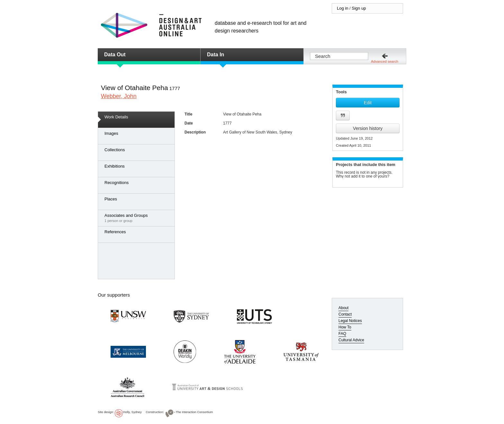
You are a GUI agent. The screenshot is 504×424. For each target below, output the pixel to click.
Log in (342, 8)
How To (345, 327)
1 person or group (138, 218)
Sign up (359, 8)
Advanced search (385, 61)
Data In (216, 55)
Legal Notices (350, 321)
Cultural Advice (351, 340)
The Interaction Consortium (194, 412)
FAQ (342, 334)
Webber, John (119, 96)
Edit (368, 103)
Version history (368, 128)
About (343, 308)
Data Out (115, 55)
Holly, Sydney (132, 412)
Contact (345, 314)
